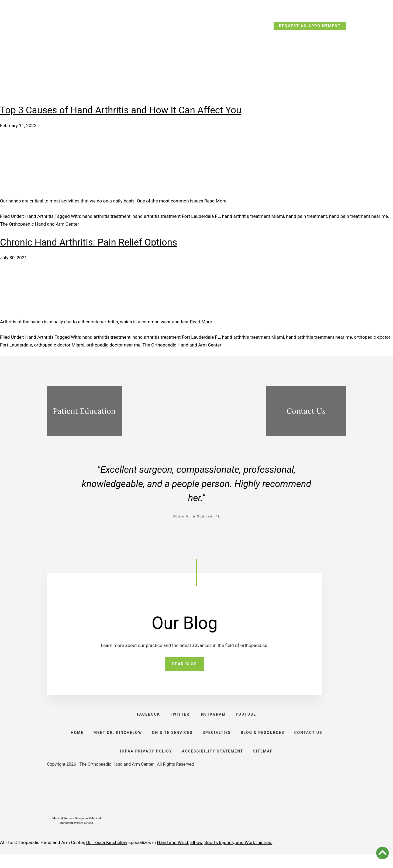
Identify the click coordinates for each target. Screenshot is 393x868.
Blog (251, 59)
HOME (72, 740)
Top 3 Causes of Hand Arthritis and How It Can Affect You (121, 110)
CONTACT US (313, 740)
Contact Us (325, 61)
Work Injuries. (259, 856)
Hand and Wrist (173, 856)
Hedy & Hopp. (86, 837)
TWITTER (179, 718)
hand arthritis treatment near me (319, 337)
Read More (215, 201)
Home (60, 59)
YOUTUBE (249, 718)
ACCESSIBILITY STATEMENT (213, 763)
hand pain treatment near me (358, 216)
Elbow (196, 856)
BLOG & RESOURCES (266, 740)
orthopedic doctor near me (113, 345)
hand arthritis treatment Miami (253, 216)
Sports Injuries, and (224, 856)
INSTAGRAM (214, 718)
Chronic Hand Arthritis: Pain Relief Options (89, 242)
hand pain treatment (306, 216)
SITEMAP (265, 763)
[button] (382, 853)
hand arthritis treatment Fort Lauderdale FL (176, 216)
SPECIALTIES (218, 740)
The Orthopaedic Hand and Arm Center (39, 224)
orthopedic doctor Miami (59, 345)
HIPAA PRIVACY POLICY (144, 763)
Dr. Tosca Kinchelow (107, 856)
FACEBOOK (146, 718)
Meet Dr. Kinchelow (105, 61)
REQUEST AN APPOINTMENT (310, 26)
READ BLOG (185, 665)
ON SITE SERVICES (171, 740)
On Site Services (166, 61)
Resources (284, 59)
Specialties (216, 59)
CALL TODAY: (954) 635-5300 (83, 27)
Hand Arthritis (39, 216)
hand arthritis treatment (106, 216)
